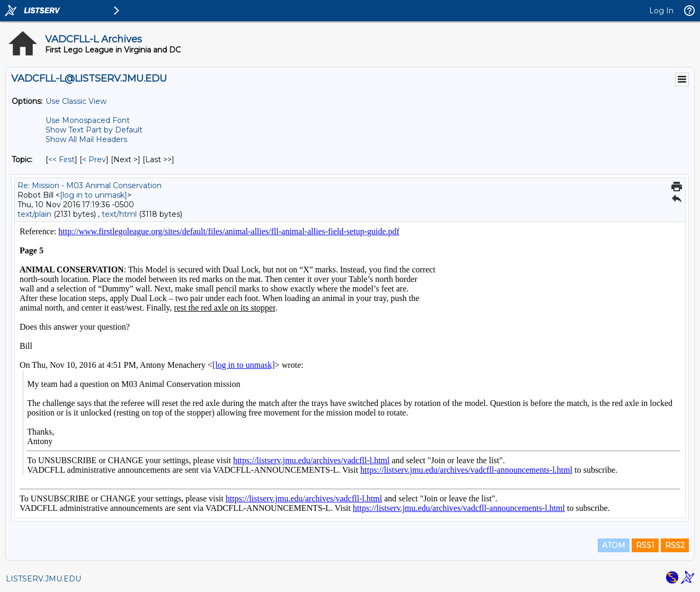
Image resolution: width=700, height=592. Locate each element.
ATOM (614, 545)
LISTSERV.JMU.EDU (43, 579)
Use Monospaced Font (88, 120)
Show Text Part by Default (94, 130)
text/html (119, 214)
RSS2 (675, 545)
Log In (661, 11)
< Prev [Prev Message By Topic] (94, 160)
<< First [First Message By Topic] (61, 160)
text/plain (34, 214)
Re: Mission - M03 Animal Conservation (90, 185)
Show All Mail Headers (86, 139)
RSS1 (645, 545)
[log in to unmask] (94, 195)
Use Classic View (76, 101)
